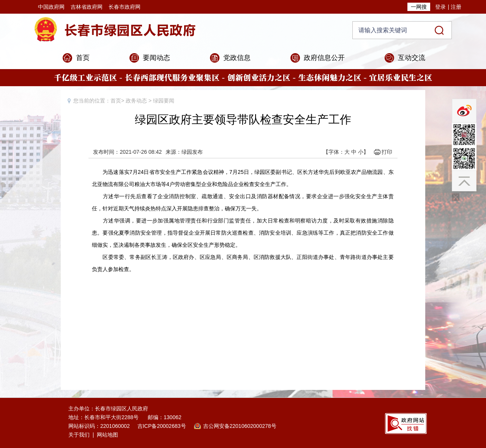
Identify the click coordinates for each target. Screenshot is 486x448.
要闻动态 (156, 58)
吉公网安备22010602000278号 (240, 426)
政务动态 (136, 101)
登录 (440, 7)
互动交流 (412, 58)
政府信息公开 (324, 58)
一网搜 (419, 7)
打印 (387, 152)
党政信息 (237, 58)
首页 (83, 58)
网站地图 (107, 435)
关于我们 (79, 435)
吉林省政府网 (87, 7)
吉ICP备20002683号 (162, 426)
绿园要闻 (164, 101)
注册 (456, 7)
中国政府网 (51, 7)
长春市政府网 (125, 7)
